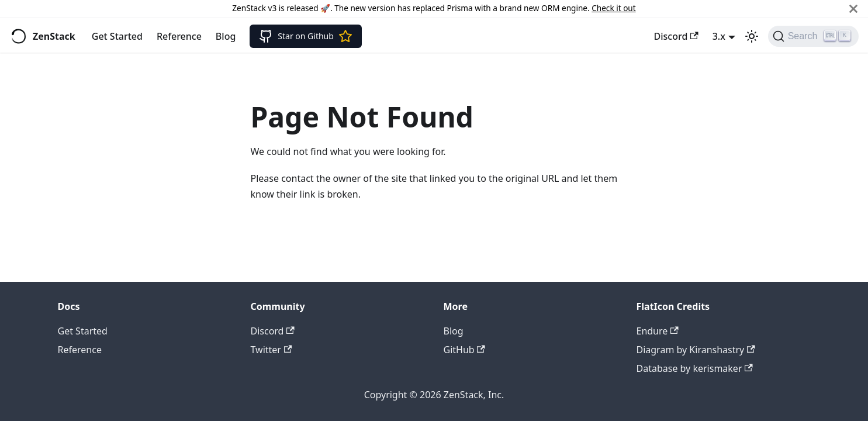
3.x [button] (719, 36)
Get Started (117, 36)
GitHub (464, 350)
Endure (658, 331)
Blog (226, 36)
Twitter (272, 350)
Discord (676, 36)
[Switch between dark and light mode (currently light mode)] (752, 36)
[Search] (813, 36)
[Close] (853, 8)
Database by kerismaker (695, 368)
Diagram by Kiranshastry (696, 350)
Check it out (613, 8)
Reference (179, 36)
